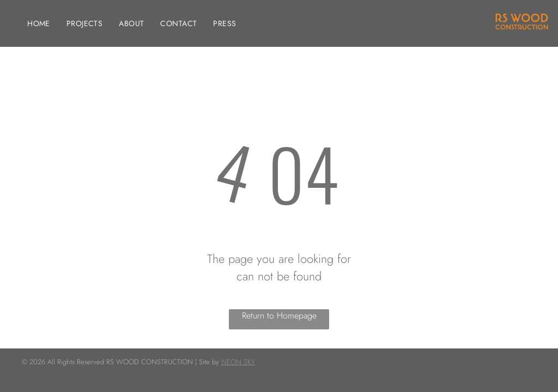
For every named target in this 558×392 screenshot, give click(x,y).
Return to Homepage (279, 316)
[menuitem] (39, 24)
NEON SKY (238, 362)
